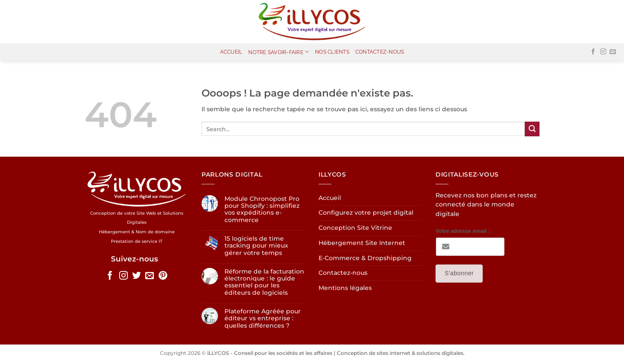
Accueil (231, 52)
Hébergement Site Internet (362, 243)
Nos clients (332, 52)
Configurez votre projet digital (366, 213)
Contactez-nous (380, 52)
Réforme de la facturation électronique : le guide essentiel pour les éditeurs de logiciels (264, 282)
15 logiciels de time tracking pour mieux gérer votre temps (256, 246)
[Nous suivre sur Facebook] (593, 52)
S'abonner (459, 273)
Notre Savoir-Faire (279, 52)
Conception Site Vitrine (355, 228)
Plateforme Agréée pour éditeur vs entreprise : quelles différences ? (263, 318)
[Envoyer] (532, 129)
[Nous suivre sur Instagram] (603, 52)
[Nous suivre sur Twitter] (136, 276)
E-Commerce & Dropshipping (365, 258)
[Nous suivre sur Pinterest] (163, 276)
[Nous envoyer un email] (613, 52)
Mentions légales (345, 288)
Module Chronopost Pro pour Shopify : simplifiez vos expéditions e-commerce (262, 209)
